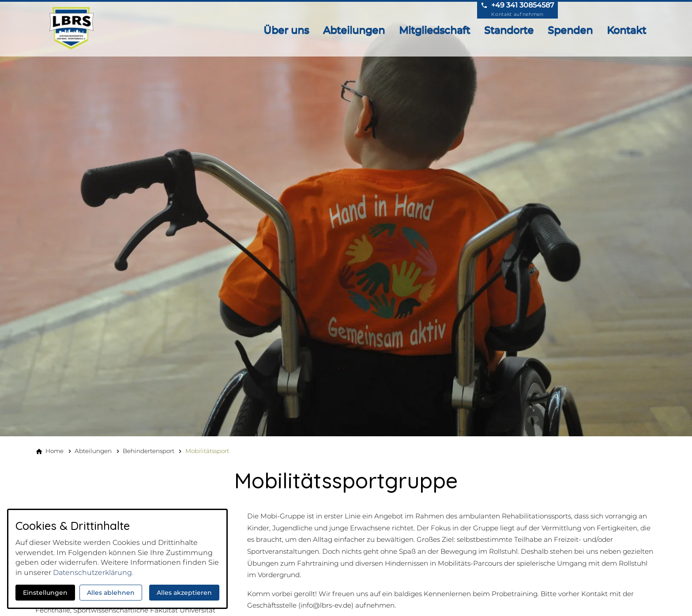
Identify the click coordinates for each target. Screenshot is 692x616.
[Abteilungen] (93, 451)
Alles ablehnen (111, 593)
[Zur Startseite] (74, 28)
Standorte (509, 30)
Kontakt (626, 30)
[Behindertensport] (149, 451)
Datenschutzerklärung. (93, 573)
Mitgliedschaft (434, 30)
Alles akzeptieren (184, 593)
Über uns (286, 30)
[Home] (55, 451)
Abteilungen (354, 30)
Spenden (570, 30)
